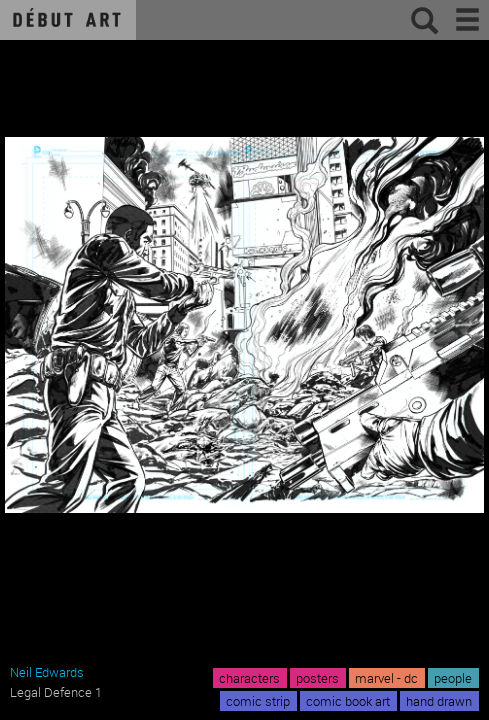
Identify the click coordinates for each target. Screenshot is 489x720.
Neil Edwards (47, 672)
